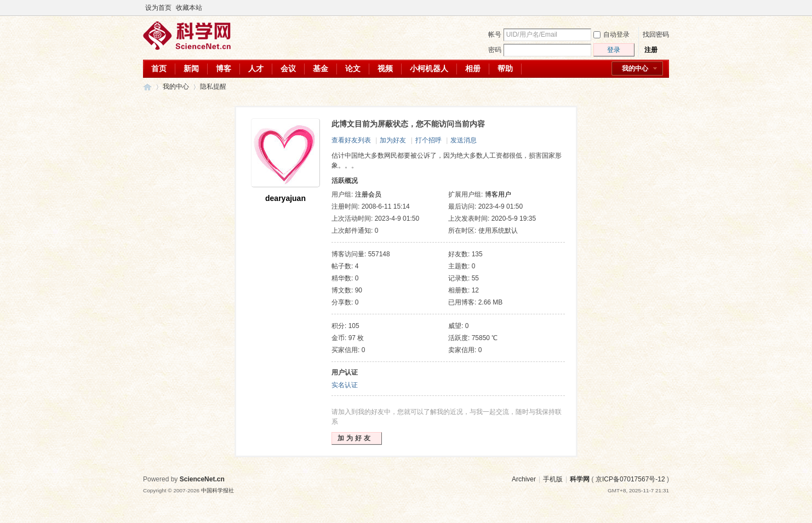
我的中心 (635, 68)
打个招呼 (428, 140)
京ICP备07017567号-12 (630, 479)
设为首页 (158, 8)
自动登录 (611, 35)
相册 (473, 68)
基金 (321, 68)
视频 (385, 68)
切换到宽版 (663, 8)
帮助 (505, 68)
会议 (288, 68)
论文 (353, 68)
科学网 (147, 87)
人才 (256, 68)
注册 (651, 50)
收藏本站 (189, 8)
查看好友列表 (351, 140)
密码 (495, 50)
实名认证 (345, 385)
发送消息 (464, 140)
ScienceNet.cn (202, 479)
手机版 (553, 479)
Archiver (524, 479)
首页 (159, 68)
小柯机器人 (429, 68)
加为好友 (393, 140)
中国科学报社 (218, 490)
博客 (224, 68)
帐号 (495, 35)
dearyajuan (285, 198)
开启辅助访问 (654, 8)
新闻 (191, 68)
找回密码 (656, 35)
